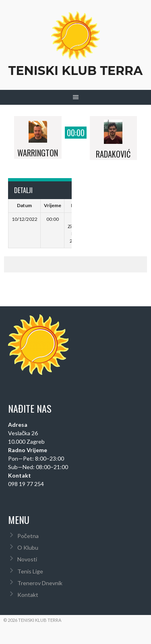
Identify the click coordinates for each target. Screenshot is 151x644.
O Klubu (28, 547)
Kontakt (28, 595)
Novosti (27, 559)
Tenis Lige (30, 571)
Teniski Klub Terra (75, 71)
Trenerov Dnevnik (40, 583)
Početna (28, 536)
